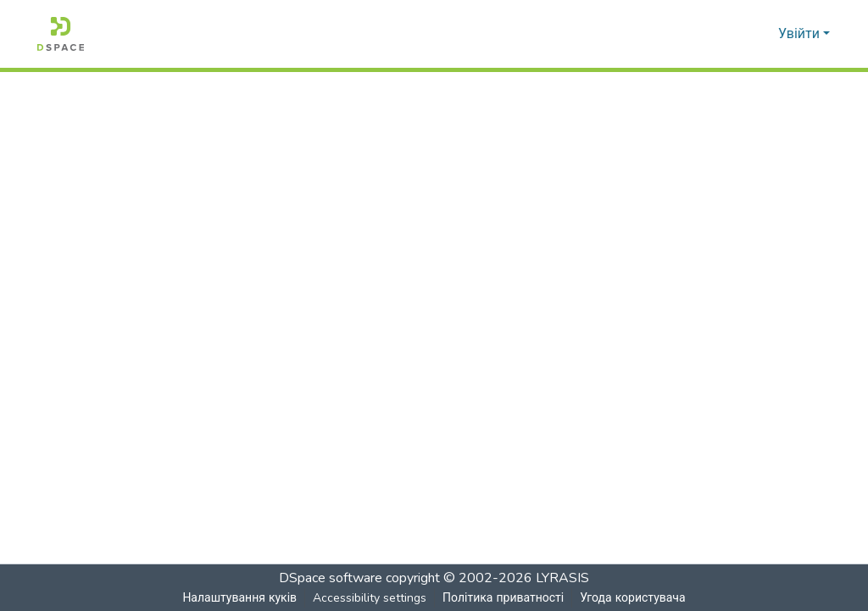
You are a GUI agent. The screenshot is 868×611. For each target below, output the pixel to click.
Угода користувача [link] (632, 598)
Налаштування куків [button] (239, 598)
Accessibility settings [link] (369, 598)
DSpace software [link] (331, 578)
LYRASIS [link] (562, 578)
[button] (61, 34)
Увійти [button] (801, 34)
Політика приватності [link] (502, 598)
